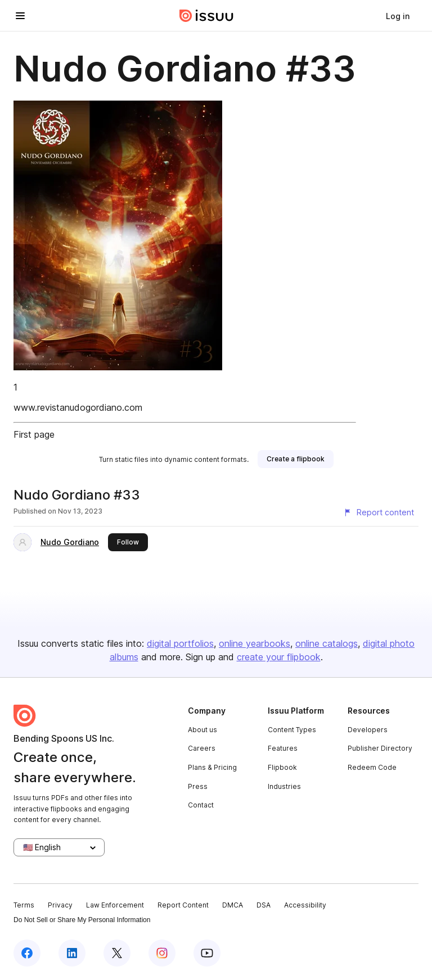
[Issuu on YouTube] (207, 953)
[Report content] (379, 512)
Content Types (292, 730)
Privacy (60, 905)
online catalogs (327, 643)
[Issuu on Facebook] (27, 953)
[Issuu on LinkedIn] (72, 953)
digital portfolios (180, 643)
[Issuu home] (206, 16)
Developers (368, 730)
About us (202, 730)
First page (34, 434)
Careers (202, 748)
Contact (201, 805)
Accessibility (305, 905)
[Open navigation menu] (20, 16)
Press (198, 786)
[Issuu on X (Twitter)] (117, 953)
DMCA (233, 905)
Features (283, 748)
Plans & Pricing (212, 767)
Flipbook (282, 767)
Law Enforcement (115, 905)
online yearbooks (255, 643)
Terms (24, 905)
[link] (398, 16)
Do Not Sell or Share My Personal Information (82, 920)
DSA (264, 905)
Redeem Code (372, 767)
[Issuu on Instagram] (162, 953)
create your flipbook (279, 657)
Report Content (183, 905)
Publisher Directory (380, 748)
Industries (284, 786)
